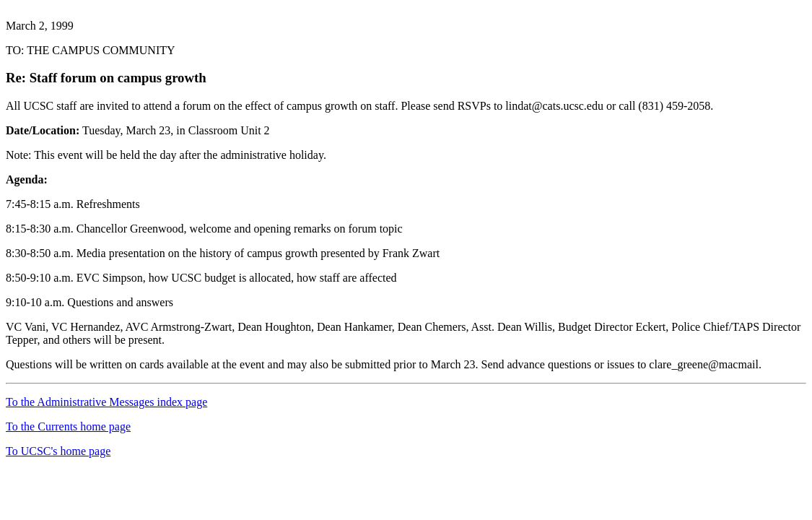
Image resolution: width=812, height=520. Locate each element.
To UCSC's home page (58, 451)
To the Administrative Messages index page (106, 402)
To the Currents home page (68, 426)
